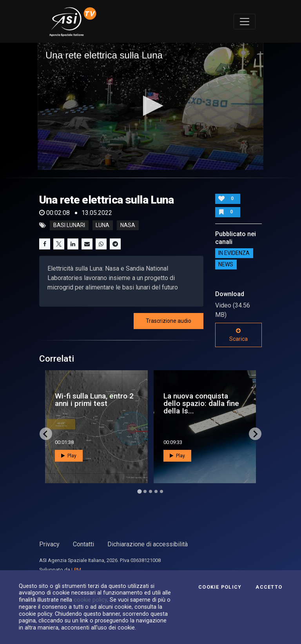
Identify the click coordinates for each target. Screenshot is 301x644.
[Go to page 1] (139, 492)
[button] (151, 106)
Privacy (49, 544)
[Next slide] (255, 434)
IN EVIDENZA (234, 253)
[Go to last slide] (46, 434)
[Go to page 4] (156, 491)
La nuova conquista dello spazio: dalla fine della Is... (201, 403)
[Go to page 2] (145, 491)
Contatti (83, 544)
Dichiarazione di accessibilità (148, 544)
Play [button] (69, 456)
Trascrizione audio (169, 321)
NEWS (226, 265)
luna (102, 226)
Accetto (269, 587)
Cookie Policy (220, 587)
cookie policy (90, 600)
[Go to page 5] (161, 491)
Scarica (238, 335)
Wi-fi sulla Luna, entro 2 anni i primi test (94, 400)
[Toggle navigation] (245, 22)
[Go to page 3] (150, 491)
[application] (150, 106)
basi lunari (69, 226)
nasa (128, 226)
